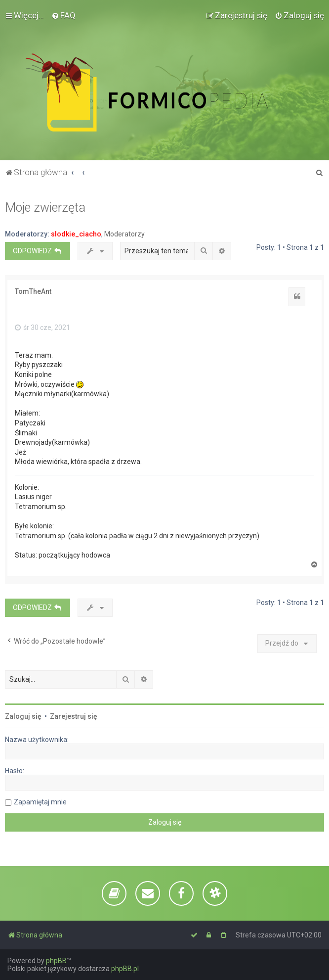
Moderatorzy (124, 234)
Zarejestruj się (74, 716)
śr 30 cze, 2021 (42, 327)
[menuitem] (63, 15)
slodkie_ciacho (76, 234)
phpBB (56, 961)
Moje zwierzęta (45, 208)
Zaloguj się (23, 716)
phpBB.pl (125, 969)
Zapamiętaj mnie (40, 802)
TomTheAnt (33, 291)
